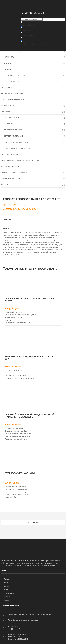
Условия (6, 586)
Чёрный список (9, 593)
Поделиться (8, 219)
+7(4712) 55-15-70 (32, 13)
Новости (6, 597)
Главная (6, 579)
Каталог (6, 583)
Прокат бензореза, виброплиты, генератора (23, 620)
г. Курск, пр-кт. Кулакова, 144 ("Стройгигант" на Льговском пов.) (29, 614)
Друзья (6, 590)
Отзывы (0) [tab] (33, 522)
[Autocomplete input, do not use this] (54, 19)
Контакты (7, 600)
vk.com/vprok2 (23, 561)
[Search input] (32, 19)
